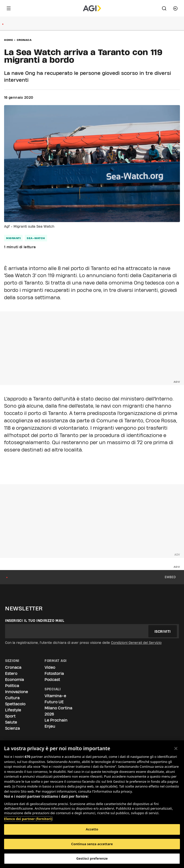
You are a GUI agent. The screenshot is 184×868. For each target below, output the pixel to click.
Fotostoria (54, 673)
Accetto (92, 829)
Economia (15, 680)
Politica (12, 686)
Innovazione (17, 692)
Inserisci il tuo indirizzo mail (35, 621)
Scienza (12, 728)
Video (50, 667)
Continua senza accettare (92, 844)
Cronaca (24, 40)
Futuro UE (54, 702)
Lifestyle (13, 710)
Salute (11, 722)
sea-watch (36, 238)
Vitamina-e (55, 696)
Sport (10, 716)
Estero (11, 673)
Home (9, 40)
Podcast (52, 680)
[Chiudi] (176, 748)
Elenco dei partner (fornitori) (28, 819)
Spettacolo (15, 704)
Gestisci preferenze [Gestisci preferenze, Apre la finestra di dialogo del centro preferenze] (92, 858)
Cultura (12, 698)
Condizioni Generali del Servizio (136, 643)
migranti (13, 238)
